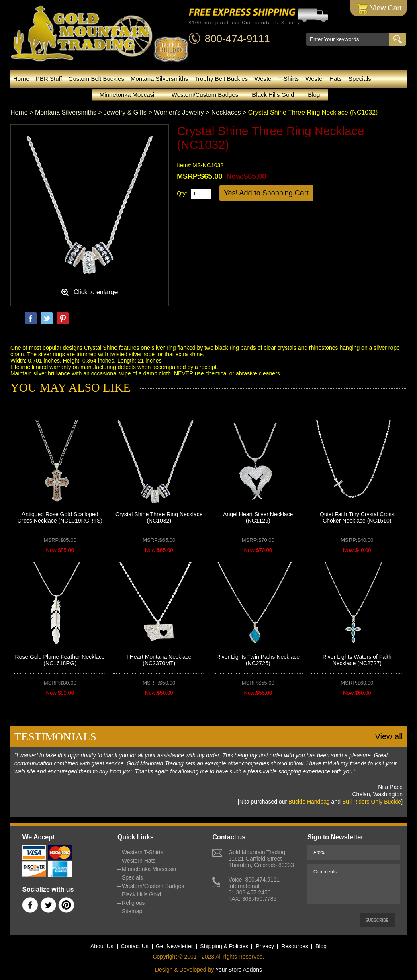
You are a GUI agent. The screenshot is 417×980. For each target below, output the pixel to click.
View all (389, 736)
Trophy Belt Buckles (221, 79)
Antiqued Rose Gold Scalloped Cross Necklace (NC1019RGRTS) (60, 517)
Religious (133, 903)
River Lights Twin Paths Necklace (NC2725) (258, 660)
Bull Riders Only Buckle (372, 802)
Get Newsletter (175, 946)
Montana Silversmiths (159, 79)
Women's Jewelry (179, 112)
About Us (102, 946)
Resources (295, 946)
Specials (360, 79)
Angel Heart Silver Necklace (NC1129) (258, 517)
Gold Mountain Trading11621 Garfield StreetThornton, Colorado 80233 (261, 859)
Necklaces (226, 112)
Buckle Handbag (309, 802)
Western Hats (324, 79)
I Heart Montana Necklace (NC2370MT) (159, 660)
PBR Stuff (49, 79)
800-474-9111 (237, 39)
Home (21, 79)
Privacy (265, 946)
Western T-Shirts (277, 79)
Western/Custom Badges (205, 95)
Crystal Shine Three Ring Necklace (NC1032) (159, 517)
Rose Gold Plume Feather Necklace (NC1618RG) (60, 660)
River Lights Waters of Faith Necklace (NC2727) (357, 660)
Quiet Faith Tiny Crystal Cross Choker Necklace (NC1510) (357, 517)
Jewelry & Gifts (125, 112)
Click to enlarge (96, 292)
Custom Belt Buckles (96, 79)
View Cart (379, 9)
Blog (314, 95)
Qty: (182, 193)
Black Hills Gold (273, 95)
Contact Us (135, 946)
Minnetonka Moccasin (129, 95)
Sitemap (132, 911)
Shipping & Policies (224, 946)
